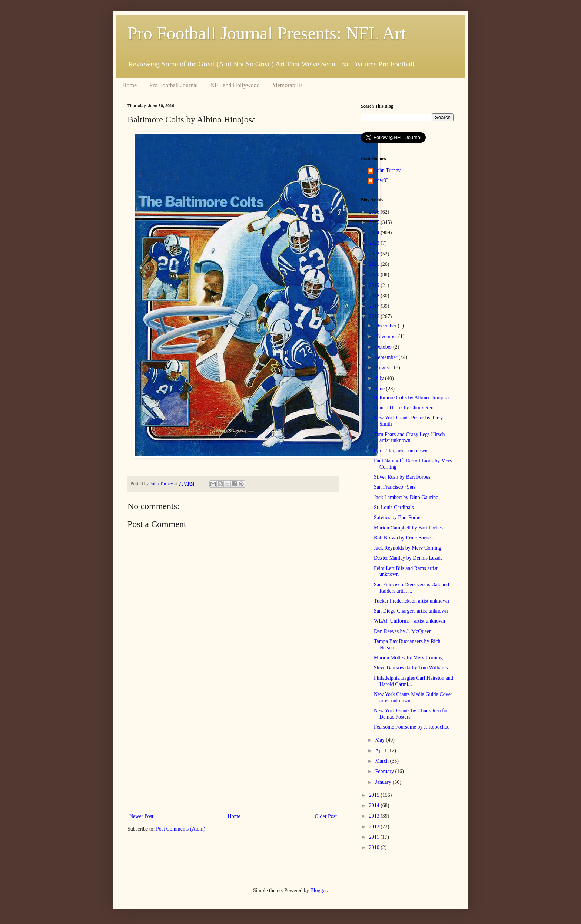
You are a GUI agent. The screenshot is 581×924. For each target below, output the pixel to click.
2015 (375, 795)
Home (130, 85)
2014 (375, 806)
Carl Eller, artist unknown (401, 451)
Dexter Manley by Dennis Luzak (408, 558)
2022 (375, 254)
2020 (375, 275)
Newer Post (141, 816)
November (387, 336)
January (384, 782)
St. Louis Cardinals (394, 507)
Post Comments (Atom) (181, 829)
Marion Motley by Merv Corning (408, 658)
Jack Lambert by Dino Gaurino (406, 497)
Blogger (318, 890)
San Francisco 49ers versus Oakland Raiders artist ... (411, 588)
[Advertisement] (233, 750)
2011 (375, 837)
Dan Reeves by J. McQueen (403, 631)
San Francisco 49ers (395, 487)
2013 (375, 816)
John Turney (388, 170)
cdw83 (382, 180)
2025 (375, 222)
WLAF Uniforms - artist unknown (409, 621)
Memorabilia (288, 85)
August (383, 368)
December (386, 326)
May (380, 740)
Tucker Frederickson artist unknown (411, 601)
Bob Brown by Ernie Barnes (403, 538)
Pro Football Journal (174, 85)
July (380, 378)
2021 (375, 264)
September (387, 357)
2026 (375, 212)
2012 (375, 827)
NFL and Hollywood (235, 85)
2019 (375, 285)
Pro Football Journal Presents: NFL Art (267, 33)
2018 (375, 296)
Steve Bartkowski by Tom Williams (411, 668)
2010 (375, 847)
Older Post (326, 816)
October (384, 347)
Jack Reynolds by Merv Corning (408, 548)
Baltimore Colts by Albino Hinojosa (411, 398)
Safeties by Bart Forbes (398, 517)
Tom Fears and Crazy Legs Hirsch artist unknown (409, 438)
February (385, 771)
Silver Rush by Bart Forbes (402, 477)
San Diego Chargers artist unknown (411, 611)
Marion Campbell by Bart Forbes (408, 528)
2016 (375, 316)
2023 (375, 243)
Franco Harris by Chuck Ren (404, 408)
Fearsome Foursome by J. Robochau (412, 727)
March (382, 761)
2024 (375, 233)
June (380, 389)
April (381, 751)
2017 (375, 306)
